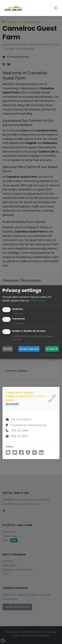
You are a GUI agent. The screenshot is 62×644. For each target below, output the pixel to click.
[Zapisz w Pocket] (28, 454)
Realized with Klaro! (49, 355)
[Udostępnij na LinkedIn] (41, 454)
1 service (18, 314)
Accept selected (29, 349)
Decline (8, 349)
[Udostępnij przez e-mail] (8, 454)
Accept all (52, 349)
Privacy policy (38, 301)
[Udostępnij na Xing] (35, 454)
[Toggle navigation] (56, 8)
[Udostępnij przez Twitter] (15, 454)
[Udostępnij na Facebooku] (21, 454)
